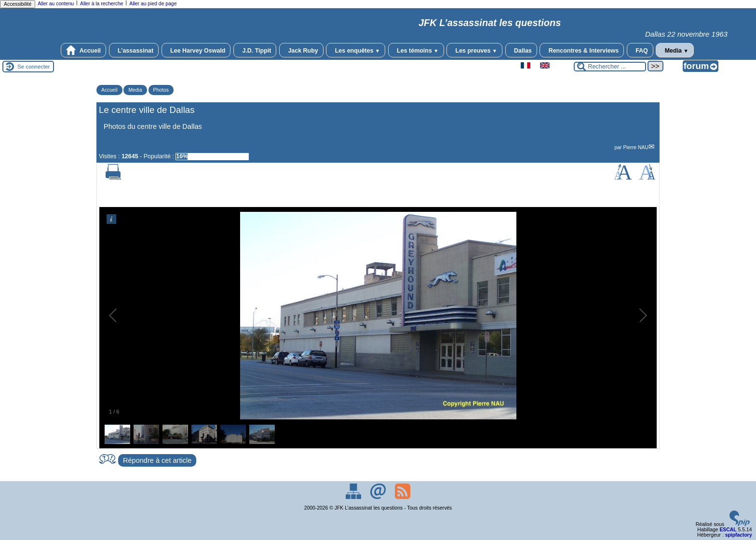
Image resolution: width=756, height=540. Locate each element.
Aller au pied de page (153, 4)
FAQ (640, 50)
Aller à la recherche (102, 4)
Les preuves (474, 50)
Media (675, 50)
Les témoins (416, 50)
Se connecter (34, 67)
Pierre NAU (636, 147)
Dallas (521, 50)
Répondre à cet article (157, 460)
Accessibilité (18, 4)
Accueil (83, 50)
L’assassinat (134, 50)
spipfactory (739, 535)
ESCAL (728, 530)
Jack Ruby (301, 50)
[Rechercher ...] (610, 67)
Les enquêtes (356, 50)
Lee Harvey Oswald (196, 50)
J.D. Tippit (255, 50)
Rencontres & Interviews (582, 50)
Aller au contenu (56, 4)
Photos (161, 90)
